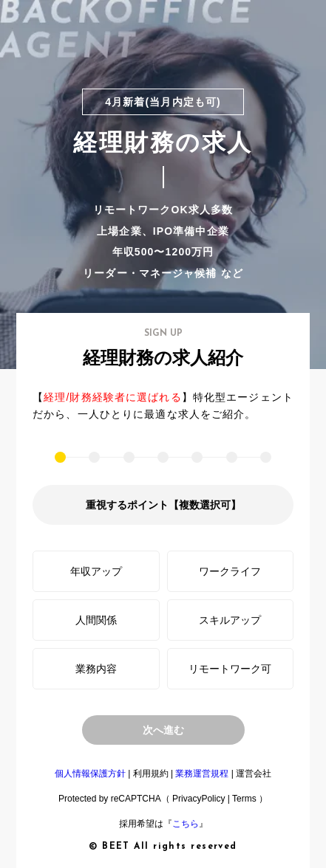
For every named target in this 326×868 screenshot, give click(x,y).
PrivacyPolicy (198, 799)
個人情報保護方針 (90, 774)
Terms (244, 799)
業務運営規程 (202, 774)
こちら (186, 824)
